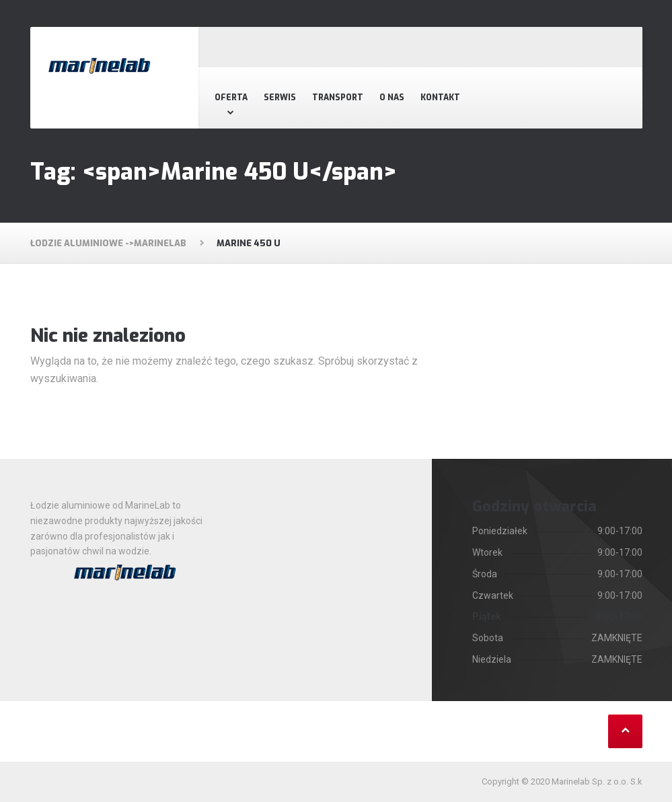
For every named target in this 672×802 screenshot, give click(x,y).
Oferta (231, 98)
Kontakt (440, 98)
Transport (338, 98)
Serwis (280, 98)
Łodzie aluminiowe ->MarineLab (108, 243)
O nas (392, 98)
